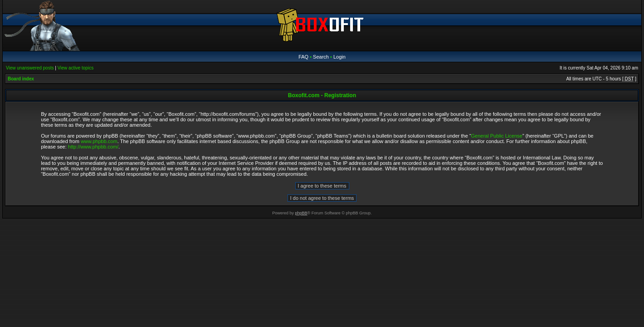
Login (339, 57)
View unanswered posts (30, 68)
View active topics (76, 68)
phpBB (301, 213)
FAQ (303, 57)
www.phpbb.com (99, 141)
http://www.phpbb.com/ (93, 147)
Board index (21, 79)
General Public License (497, 136)
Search (321, 57)
